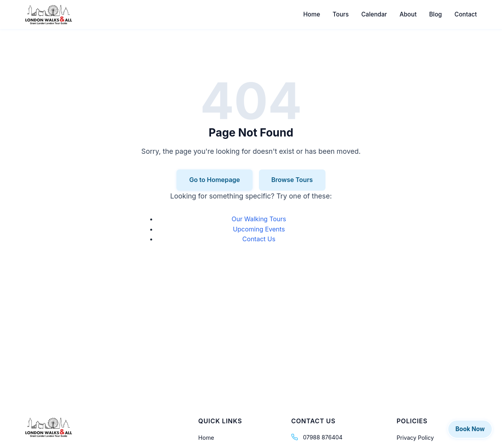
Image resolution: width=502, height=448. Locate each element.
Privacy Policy (415, 438)
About (408, 14)
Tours (341, 14)
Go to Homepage (214, 180)
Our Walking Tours (259, 219)
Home (312, 14)
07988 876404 (323, 437)
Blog (435, 14)
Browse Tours (292, 180)
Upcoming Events (259, 229)
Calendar (374, 14)
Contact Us (259, 239)
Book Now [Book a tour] (470, 429)
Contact (466, 14)
